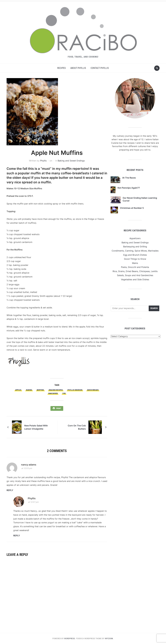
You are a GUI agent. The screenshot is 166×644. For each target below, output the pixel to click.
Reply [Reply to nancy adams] (10, 490)
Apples (18, 390)
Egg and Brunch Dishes (135, 255)
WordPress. (70, 638)
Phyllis (43, 161)
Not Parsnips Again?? (129, 188)
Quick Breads (93, 390)
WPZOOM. (109, 638)
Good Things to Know (135, 259)
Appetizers (135, 238)
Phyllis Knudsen (75, 390)
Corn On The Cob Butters (77, 427)
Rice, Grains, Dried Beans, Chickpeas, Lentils (135, 271)
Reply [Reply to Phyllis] (17, 536)
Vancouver (53, 393)
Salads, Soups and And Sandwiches (135, 275)
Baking (29, 390)
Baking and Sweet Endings (71, 161)
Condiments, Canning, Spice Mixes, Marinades (135, 251)
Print (59, 408)
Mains (135, 263)
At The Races (129, 178)
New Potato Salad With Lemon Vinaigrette (36, 427)
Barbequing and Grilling (135, 247)
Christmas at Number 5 (132, 208)
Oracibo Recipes (56, 390)
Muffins (40, 390)
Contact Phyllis (100, 68)
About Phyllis (78, 68)
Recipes (61, 68)
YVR (64, 393)
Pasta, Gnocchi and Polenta (135, 267)
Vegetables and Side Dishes (135, 279)
